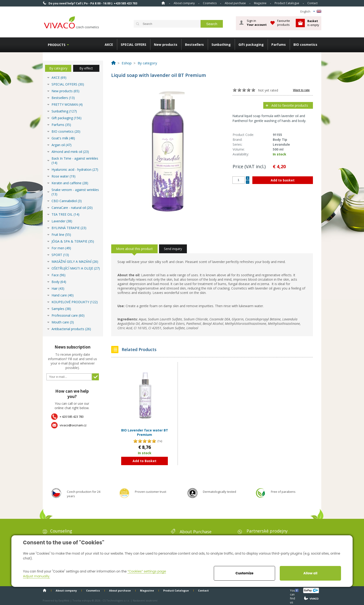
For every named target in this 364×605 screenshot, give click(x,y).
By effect (86, 68)
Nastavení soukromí (145, 600)
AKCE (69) (59, 77)
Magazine (260, 3)
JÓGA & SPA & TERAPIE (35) (73, 241)
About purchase (235, 3)
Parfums (279, 44)
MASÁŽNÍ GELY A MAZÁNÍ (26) (75, 261)
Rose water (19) (63, 176)
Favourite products (284, 23)
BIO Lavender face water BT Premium (145, 432)
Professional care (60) (68, 315)
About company (184, 3)
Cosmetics (210, 3)
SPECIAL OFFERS (133, 44)
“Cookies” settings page (147, 571)
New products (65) (65, 91)
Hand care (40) (63, 295)
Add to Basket (145, 461)
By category (58, 68)
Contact (312, 3)
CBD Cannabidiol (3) (67, 201)
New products (166, 44)
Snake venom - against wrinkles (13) (75, 192)
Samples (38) (61, 309)
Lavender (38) (62, 221)
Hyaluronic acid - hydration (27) (75, 169)
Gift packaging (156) (67, 118)
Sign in (257, 23)
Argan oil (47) (62, 145)
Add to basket (283, 180)
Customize (244, 573)
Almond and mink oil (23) (70, 152)
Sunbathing (221, 44)
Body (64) (59, 282)
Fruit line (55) (61, 235)
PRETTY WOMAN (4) (67, 104)
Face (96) (58, 275)
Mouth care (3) (63, 322)
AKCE (109, 44)
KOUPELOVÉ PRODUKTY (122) (75, 302)
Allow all (310, 573)
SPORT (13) (60, 255)
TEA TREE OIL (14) (65, 214)
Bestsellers (194, 44)
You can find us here (293, 590)
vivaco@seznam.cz (73, 425)
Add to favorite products (290, 105)
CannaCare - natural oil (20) (72, 208)
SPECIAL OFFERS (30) (68, 84)
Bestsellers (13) (63, 98)
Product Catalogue (287, 3)
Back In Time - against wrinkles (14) (75, 161)
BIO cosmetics (305, 44)
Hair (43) (58, 288)
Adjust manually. (36, 576)
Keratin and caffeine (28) (70, 183)
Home (163, 3)
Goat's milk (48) (63, 138)
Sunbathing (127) (64, 111)
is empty (313, 23)
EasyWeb (64, 600)
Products (57, 45)
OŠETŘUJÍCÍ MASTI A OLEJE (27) (76, 268)
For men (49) (61, 248)
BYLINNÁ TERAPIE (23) (69, 228)
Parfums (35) (61, 125)
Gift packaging (251, 44)
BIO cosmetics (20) (66, 131)
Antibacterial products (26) (71, 329)
